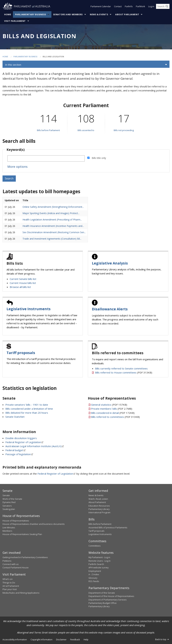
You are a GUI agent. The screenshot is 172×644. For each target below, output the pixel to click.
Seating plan (9, 509)
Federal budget (14, 450)
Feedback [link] (75, 639)
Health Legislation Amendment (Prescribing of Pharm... (52, 220)
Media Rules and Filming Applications (21, 593)
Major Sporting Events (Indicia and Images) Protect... (51, 213)
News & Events (99, 14)
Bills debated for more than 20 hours (27, 413)
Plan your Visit (10, 589)
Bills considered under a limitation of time (29, 409)
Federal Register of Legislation (23, 442)
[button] (86, 65)
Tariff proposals (21, 353)
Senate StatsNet (15, 417)
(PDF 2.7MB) (112, 409)
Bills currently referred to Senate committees (121, 368)
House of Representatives (16, 521)
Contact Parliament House (16, 567)
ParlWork (141, 6)
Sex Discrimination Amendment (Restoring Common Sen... (54, 232)
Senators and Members (68, 14)
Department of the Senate (102, 593)
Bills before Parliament (48, 130)
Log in (151, 6)
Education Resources (99, 506)
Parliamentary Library (99, 509)
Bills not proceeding (124, 130)
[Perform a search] (167, 6)
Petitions (7, 561)
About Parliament (127, 14)
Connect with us (11, 564)
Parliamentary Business (31, 14)
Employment (95, 571)
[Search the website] (163, 6)
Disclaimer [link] (61, 639)
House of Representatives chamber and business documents (34, 524)
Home (8, 14)
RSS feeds (94, 581)
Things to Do (9, 583)
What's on (8, 579)
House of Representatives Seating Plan (22, 534)
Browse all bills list (20, 287)
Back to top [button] (162, 639)
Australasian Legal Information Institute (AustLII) (33, 446)
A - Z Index (94, 574)
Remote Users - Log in (100, 561)
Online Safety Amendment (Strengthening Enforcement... (53, 207)
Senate (6, 495)
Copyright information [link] (41, 639)
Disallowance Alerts (110, 309)
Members (7, 531)
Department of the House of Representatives (111, 596)
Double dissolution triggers (21, 438)
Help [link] (86, 639)
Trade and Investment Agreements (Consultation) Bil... (52, 239)
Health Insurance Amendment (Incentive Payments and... (53, 226)
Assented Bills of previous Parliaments (108, 527)
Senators (7, 506)
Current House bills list (23, 283)
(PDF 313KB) (124, 372)
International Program (99, 512)
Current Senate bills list (23, 279)
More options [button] (17, 166)
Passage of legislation (18, 454)
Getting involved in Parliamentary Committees (25, 557)
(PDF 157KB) (109, 405)
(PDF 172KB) (113, 413)
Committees (95, 546)
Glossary (93, 578)
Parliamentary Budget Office (103, 603)
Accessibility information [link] (15, 639)
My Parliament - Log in (99, 557)
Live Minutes (9, 527)
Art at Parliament (11, 586)
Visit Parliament (15, 21)
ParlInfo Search (96, 564)
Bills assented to (86, 130)
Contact (118, 6)
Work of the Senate (12, 499)
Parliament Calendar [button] (101, 6)
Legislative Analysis (110, 263)
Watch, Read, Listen (98, 499)
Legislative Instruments (29, 309)
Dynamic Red (9, 502)
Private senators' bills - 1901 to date (27, 405)
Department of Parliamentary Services (108, 600)
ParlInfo (129, 6)
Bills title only (99, 158)
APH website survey (99, 567)
